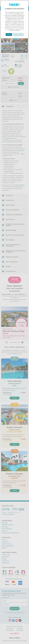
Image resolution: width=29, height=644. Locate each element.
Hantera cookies (18, 34)
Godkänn (9, 34)
